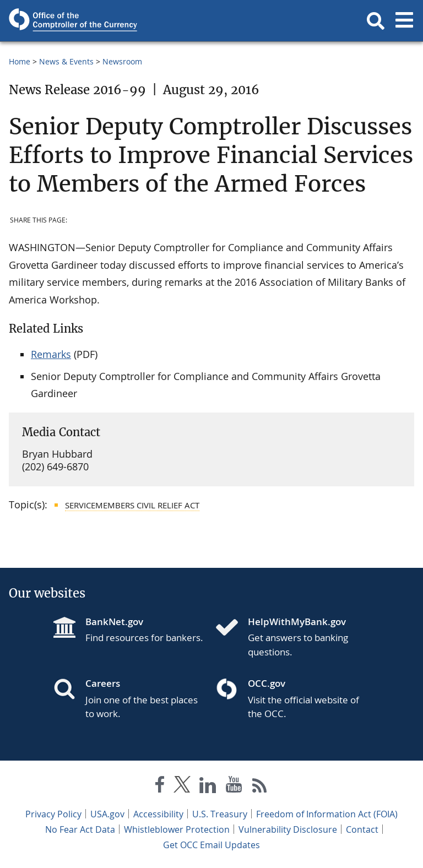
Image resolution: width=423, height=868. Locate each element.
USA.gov (107, 814)
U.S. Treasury (220, 814)
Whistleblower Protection (177, 829)
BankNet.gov (114, 622)
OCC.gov (267, 683)
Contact (362, 829)
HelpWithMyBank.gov (297, 622)
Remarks (51, 354)
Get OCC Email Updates (211, 845)
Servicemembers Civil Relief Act (132, 505)
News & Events (66, 61)
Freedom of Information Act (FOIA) (327, 814)
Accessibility (158, 814)
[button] (376, 21)
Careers (103, 683)
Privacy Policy (53, 814)
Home (20, 61)
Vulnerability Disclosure (288, 829)
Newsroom (122, 61)
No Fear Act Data (80, 829)
